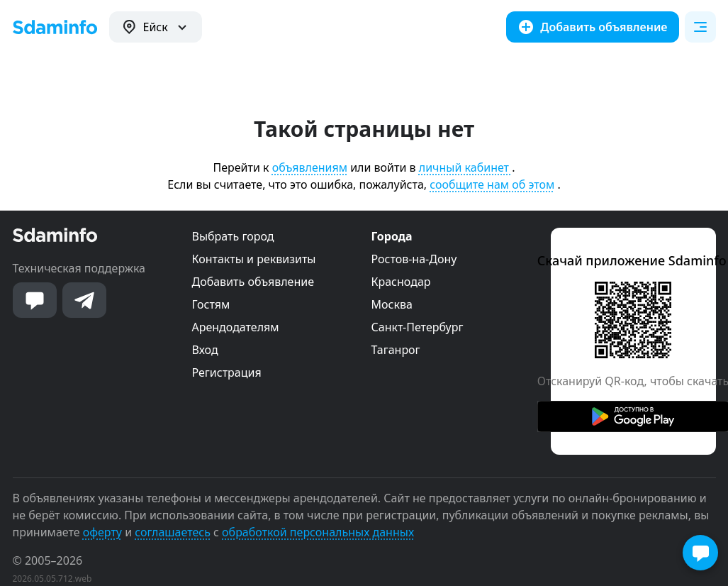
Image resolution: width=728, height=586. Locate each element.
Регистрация (227, 372)
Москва (392, 304)
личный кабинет (465, 167)
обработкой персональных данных (318, 532)
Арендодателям (236, 327)
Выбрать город (233, 236)
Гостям (211, 304)
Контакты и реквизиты (254, 259)
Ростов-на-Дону (414, 259)
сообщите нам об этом (492, 184)
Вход (205, 350)
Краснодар (401, 282)
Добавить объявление (253, 282)
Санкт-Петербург (418, 327)
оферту (102, 532)
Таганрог (396, 350)
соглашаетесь (173, 532)
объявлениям (310, 167)
